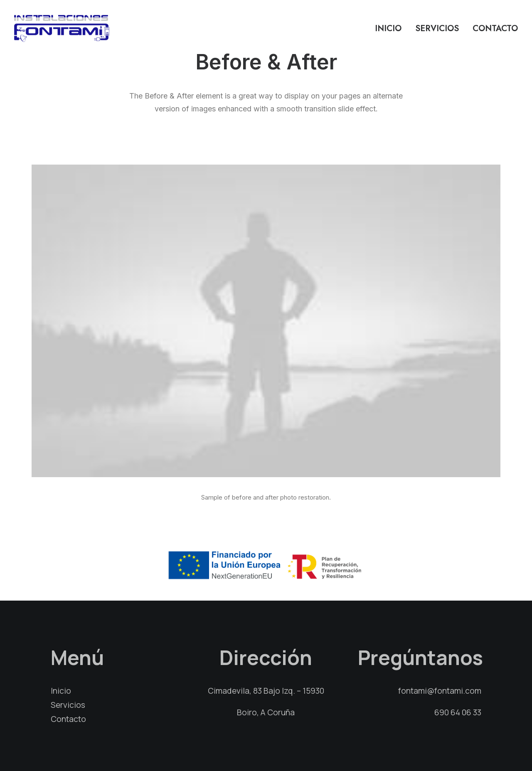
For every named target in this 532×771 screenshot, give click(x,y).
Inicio (388, 28)
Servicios (437, 28)
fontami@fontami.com (440, 691)
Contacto (495, 28)
